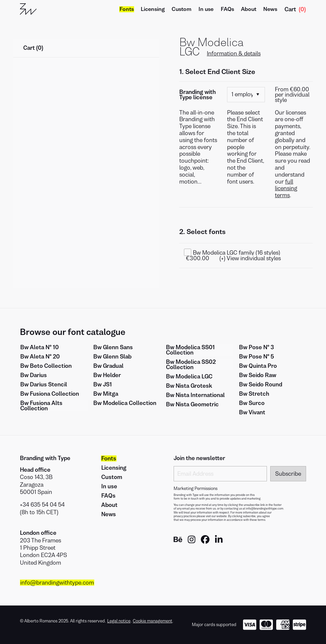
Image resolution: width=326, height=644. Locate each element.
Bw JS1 (103, 384)
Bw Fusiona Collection (50, 394)
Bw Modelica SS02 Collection (191, 364)
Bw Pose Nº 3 (256, 347)
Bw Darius (34, 375)
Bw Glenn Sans (113, 347)
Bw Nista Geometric (192, 404)
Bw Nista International (195, 395)
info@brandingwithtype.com (57, 583)
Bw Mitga (106, 394)
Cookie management (153, 621)
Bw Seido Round (261, 384)
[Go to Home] (28, 9)
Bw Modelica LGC (189, 376)
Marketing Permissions (196, 489)
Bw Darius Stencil (44, 384)
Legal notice (119, 621)
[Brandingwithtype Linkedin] (219, 542)
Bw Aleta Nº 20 (40, 357)
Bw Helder (107, 375)
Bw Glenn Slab (112, 357)
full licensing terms (286, 189)
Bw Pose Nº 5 (256, 357)
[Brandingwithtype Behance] (178, 542)
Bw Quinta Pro (258, 366)
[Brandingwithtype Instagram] (192, 542)
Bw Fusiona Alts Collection (41, 406)
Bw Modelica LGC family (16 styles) (237, 253)
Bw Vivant (252, 412)
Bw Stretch (254, 394)
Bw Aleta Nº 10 (40, 347)
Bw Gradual (108, 366)
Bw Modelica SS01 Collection (190, 350)
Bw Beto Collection (46, 366)
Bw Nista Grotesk (189, 386)
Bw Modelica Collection (125, 403)
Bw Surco (252, 403)
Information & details (234, 53)
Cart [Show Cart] (295, 9)
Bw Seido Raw (258, 375)
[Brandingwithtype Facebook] (205, 542)
